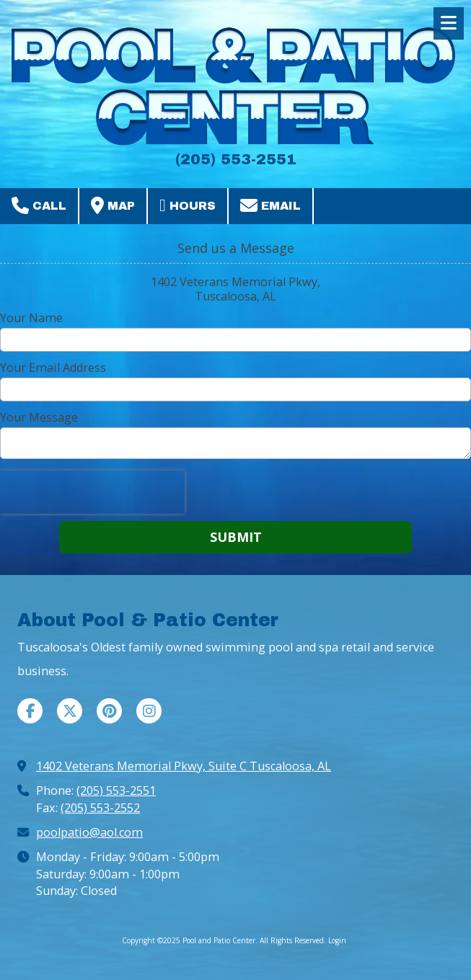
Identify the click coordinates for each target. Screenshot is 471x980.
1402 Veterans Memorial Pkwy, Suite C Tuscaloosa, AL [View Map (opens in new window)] (184, 766)
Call (39, 205)
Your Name (31, 318)
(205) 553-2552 (100, 808)
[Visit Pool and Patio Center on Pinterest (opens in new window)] (109, 711)
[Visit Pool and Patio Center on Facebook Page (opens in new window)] (30, 711)
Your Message (39, 417)
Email (270, 205)
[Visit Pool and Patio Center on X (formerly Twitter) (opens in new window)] (70, 711)
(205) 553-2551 (116, 790)
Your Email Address (53, 367)
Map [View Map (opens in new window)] (113, 205)
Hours (188, 205)
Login (337, 940)
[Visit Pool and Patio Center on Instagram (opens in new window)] (149, 711)
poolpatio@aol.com (89, 832)
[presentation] (92, 492)
